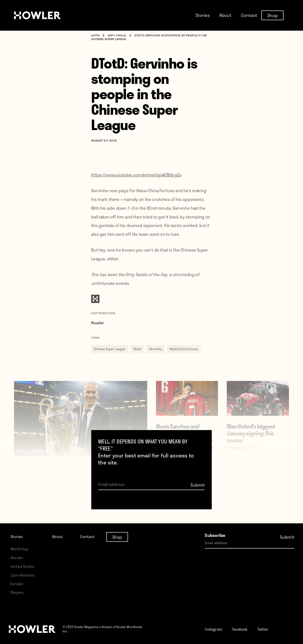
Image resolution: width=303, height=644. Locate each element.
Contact (249, 15)
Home (96, 36)
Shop (272, 15)
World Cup (20, 549)
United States (23, 566)
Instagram (215, 629)
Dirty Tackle (119, 36)
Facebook (244, 629)
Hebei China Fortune (184, 355)
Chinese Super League (110, 355)
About (225, 15)
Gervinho (155, 355)
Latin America (23, 575)
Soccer (17, 557)
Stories (203, 15)
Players (18, 592)
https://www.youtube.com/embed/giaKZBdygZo (136, 181)
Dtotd (137, 355)
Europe (17, 583)
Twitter (269, 629)
